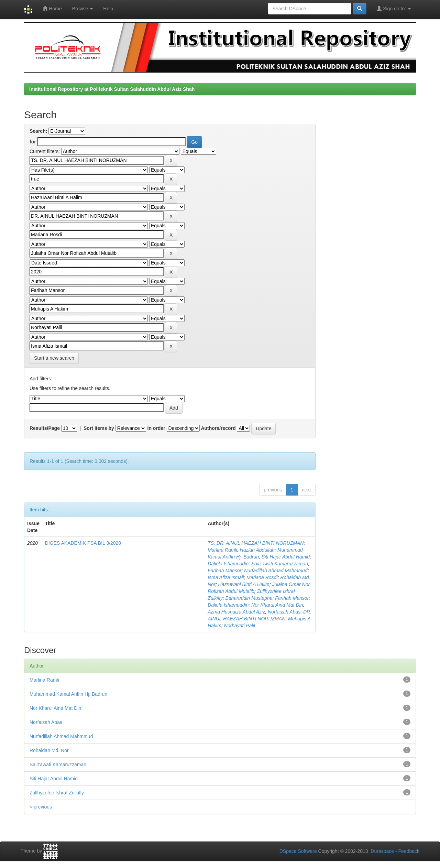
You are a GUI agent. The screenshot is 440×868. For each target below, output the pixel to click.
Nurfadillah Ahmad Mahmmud (276, 571)
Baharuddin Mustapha (249, 598)
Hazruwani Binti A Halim (244, 584)
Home (52, 8)
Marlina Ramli (222, 550)
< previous (41, 807)
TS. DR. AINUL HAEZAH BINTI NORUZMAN (256, 543)
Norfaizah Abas (284, 612)
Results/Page (45, 428)
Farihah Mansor (224, 571)
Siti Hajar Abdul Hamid (286, 557)
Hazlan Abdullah (257, 550)
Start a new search (54, 358)
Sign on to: (394, 8)
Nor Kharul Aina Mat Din (277, 605)
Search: (38, 131)
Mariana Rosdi (262, 577)
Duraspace (382, 851)
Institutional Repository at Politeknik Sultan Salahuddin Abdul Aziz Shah (112, 89)
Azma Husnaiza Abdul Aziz (236, 612)
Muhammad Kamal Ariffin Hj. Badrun (68, 694)
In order (156, 428)
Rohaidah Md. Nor (49, 750)
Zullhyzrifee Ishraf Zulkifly (57, 793)
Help (108, 9)
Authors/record (218, 428)
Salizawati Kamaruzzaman (280, 564)
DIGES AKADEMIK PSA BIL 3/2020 (83, 543)
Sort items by (99, 428)
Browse (83, 9)
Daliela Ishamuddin (228, 564)
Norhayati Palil (240, 626)
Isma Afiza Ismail (226, 577)
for (33, 142)
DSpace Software (298, 851)
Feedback (409, 851)
